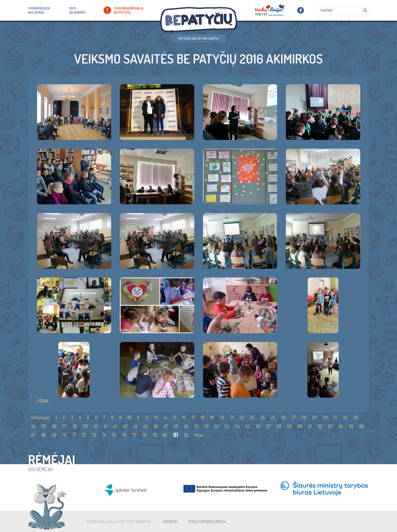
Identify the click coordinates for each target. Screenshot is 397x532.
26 (283, 417)
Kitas (199, 435)
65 (351, 426)
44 (135, 426)
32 (345, 417)
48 (176, 426)
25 (273, 417)
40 (96, 426)
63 (330, 426)
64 (341, 426)
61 (310, 426)
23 (252, 417)
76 (124, 435)
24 (263, 417)
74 (104, 435)
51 (207, 426)
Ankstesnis (40, 417)
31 (335, 417)
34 (33, 426)
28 (304, 417)
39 (85, 426)
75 (114, 435)
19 (212, 417)
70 (64, 435)
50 (196, 426)
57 (269, 426)
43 (125, 426)
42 (115, 426)
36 (54, 426)
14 (166, 417)
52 (216, 426)
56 (258, 426)
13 (156, 417)
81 (176, 435)
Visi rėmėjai (40, 469)
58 (279, 426)
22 (242, 417)
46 (156, 426)
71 (74, 435)
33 (356, 417)
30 (325, 417)
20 (222, 417)
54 (237, 426)
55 (248, 426)
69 (54, 435)
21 (232, 417)
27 (294, 417)
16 (184, 417)
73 (94, 435)
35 (43, 426)
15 (175, 417)
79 (154, 435)
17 (193, 417)
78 (144, 435)
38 (75, 426)
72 (84, 435)
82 (186, 435)
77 (134, 435)
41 (105, 426)
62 (320, 426)
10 (129, 417)
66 (362, 426)
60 (300, 426)
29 (314, 417)
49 (186, 426)
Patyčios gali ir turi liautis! (198, 38)
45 (145, 426)
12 (147, 417)
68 (43, 435)
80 (165, 435)
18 (202, 417)
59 (289, 426)
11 (138, 417)
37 (64, 426)
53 (227, 426)
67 (33, 435)
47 (166, 426)
